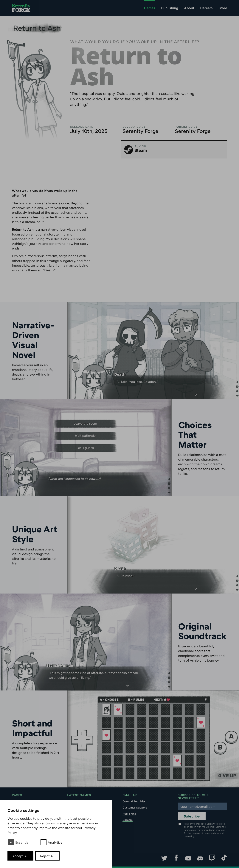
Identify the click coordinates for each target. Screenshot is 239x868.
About (189, 8)
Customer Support (135, 807)
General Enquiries (134, 801)
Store (223, 8)
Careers (206, 8)
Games (150, 8)
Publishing (170, 8)
